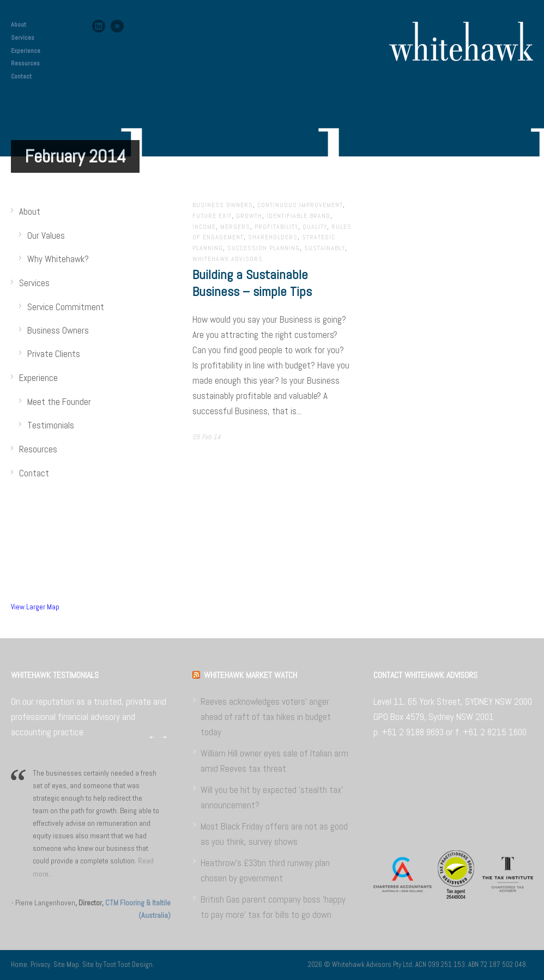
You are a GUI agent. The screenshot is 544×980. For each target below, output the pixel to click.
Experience (26, 51)
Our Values (46, 235)
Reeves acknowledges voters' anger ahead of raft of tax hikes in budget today (266, 717)
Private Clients (54, 354)
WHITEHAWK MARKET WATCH (250, 675)
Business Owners (223, 205)
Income (204, 227)
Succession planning (264, 248)
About (19, 25)
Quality (315, 227)
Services (23, 38)
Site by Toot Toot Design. (118, 964)
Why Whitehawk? (58, 259)
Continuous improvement (300, 205)
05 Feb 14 (207, 437)
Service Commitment (66, 307)
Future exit (212, 216)
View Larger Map (35, 607)
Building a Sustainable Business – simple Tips (252, 283)
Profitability (276, 227)
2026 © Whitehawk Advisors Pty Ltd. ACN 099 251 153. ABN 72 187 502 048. (418, 964)
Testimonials (51, 425)
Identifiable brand (298, 216)
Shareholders (273, 237)
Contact (21, 76)
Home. (21, 964)
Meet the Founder (59, 402)
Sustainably (325, 248)
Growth (249, 216)
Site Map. (68, 964)
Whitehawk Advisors (228, 259)
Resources (25, 63)
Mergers (235, 227)
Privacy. (42, 964)
